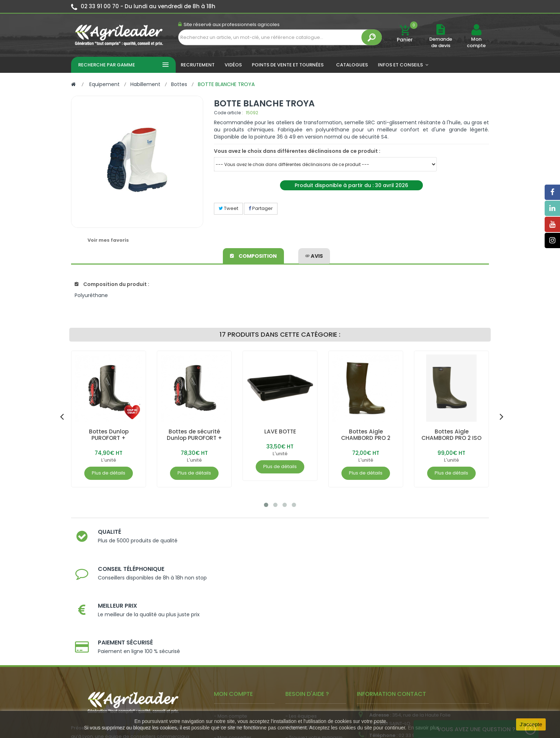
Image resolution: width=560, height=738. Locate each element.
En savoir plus (424, 728)
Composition (254, 255)
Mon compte (476, 42)
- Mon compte (231, 615)
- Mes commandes (236, 626)
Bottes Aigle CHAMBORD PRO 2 (366, 435)
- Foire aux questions (309, 658)
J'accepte (531, 724)
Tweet (228, 208)
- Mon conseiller (233, 637)
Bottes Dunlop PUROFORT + (109, 435)
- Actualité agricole (236, 666)
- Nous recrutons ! (235, 676)
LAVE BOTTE (280, 431)
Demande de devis (441, 42)
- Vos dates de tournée (241, 647)
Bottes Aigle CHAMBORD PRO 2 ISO (451, 435)
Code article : (228, 113)
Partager (261, 208)
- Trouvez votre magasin (314, 637)
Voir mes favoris (108, 240)
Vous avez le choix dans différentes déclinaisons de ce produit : (297, 151)
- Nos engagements (309, 647)
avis (314, 255)
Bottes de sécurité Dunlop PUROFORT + (194, 435)
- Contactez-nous (306, 669)
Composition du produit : (112, 284)
